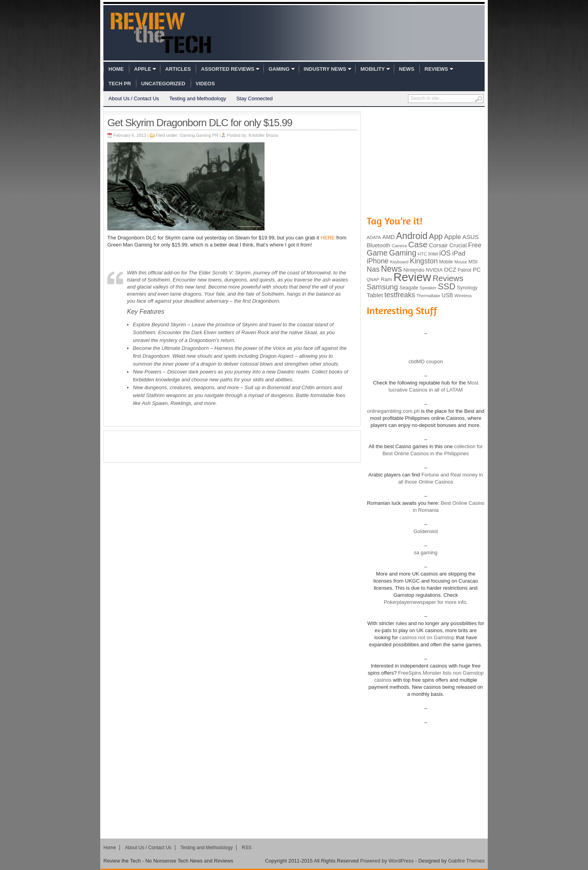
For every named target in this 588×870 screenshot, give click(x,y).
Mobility (373, 69)
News (407, 69)
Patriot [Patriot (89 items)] (465, 270)
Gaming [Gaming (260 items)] (403, 253)
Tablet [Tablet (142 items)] (375, 295)
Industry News (325, 69)
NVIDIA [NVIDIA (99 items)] (434, 270)
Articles (178, 69)
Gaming (279, 69)
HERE (328, 238)
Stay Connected (254, 98)
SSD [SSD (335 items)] (447, 286)
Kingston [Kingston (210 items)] (424, 261)
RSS (247, 848)
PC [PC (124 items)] (477, 270)
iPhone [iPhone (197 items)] (378, 261)
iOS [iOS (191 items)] (445, 253)
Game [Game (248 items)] (377, 253)
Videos (205, 84)
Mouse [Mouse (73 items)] (461, 262)
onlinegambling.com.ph (393, 411)
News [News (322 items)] (391, 269)
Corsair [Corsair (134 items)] (438, 245)
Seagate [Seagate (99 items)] (409, 288)
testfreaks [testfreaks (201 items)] (400, 295)
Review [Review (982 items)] (412, 277)
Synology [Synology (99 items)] (467, 288)
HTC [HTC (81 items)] (422, 254)
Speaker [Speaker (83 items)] (428, 288)
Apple (142, 69)
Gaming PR (207, 135)
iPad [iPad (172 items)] (459, 253)
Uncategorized (163, 84)
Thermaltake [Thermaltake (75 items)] (428, 296)
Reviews (436, 69)
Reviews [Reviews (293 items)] (448, 278)
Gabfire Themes (466, 861)
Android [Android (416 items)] (412, 236)
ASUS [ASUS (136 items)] (471, 237)
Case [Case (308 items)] (418, 244)
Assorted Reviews (228, 69)
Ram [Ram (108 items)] (387, 279)
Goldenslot (426, 531)
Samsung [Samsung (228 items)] (382, 287)
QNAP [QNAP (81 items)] (373, 280)
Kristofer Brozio (263, 135)
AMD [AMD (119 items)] (389, 237)
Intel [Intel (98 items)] (433, 254)
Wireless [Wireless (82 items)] (463, 296)
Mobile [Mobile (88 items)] (446, 262)
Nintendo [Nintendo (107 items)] (414, 270)
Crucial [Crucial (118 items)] (458, 245)
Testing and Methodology (198, 98)
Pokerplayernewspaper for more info (425, 602)
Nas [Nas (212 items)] (373, 269)
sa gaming (426, 553)
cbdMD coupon (425, 361)
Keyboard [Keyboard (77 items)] (399, 262)
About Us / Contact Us (134, 98)
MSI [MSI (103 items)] (473, 262)
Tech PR (120, 84)
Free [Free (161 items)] (475, 245)
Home (116, 69)
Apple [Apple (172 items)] (453, 237)
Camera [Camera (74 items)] (399, 246)
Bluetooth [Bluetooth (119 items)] (379, 245)
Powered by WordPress (387, 861)
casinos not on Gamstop (426, 637)
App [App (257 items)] (436, 236)
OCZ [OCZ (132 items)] (450, 270)
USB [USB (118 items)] (447, 295)
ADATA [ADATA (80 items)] (374, 237)
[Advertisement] (232, 447)
